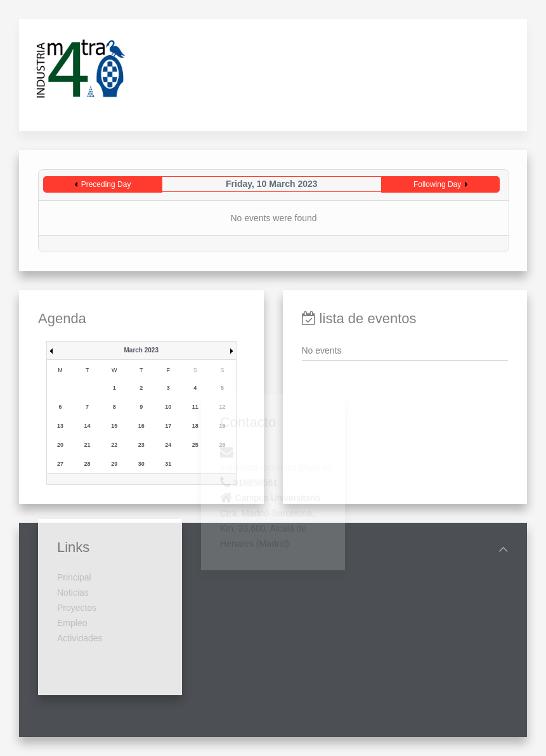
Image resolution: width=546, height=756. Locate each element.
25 (195, 445)
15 (114, 426)
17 (168, 426)
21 (88, 445)
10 (168, 407)
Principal (74, 544)
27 (60, 464)
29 (114, 464)
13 (60, 426)
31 (168, 464)
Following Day (437, 184)
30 (141, 464)
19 (222, 426)
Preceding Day (106, 184)
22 (114, 445)
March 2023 (141, 350)
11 (195, 407)
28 (88, 464)
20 (60, 445)
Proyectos (77, 575)
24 (168, 445)
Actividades (80, 605)
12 (222, 407)
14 (88, 426)
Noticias (73, 560)
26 (222, 445)
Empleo (72, 590)
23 (141, 445)
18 (195, 426)
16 (141, 426)
